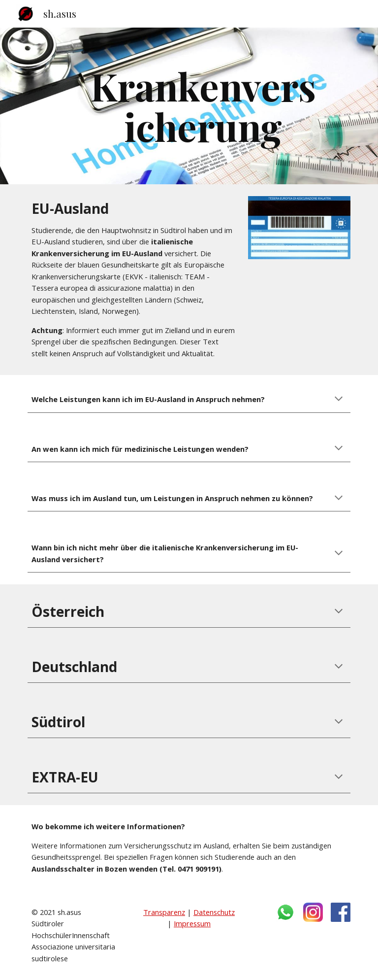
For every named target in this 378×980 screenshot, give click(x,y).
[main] (203, 106)
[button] (339, 400)
